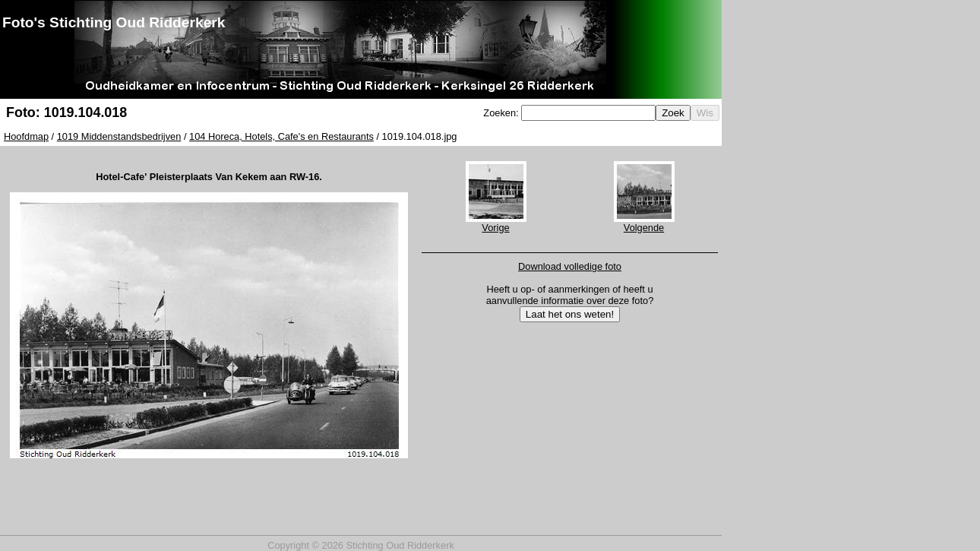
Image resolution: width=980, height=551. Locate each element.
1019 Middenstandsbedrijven (119, 136)
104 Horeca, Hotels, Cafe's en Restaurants (281, 136)
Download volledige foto (570, 266)
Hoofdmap (26, 136)
